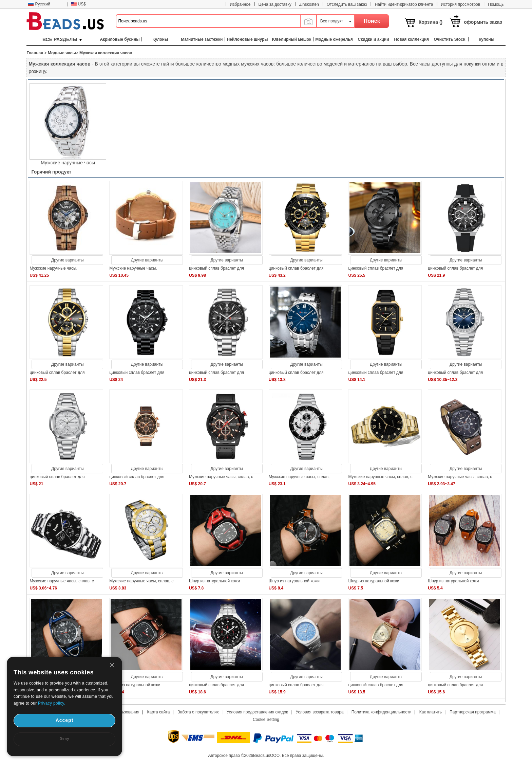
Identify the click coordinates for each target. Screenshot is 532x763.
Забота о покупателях (198, 712)
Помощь (496, 4)
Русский (39, 4)
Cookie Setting (266, 720)
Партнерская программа (473, 712)
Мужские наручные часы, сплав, (299, 477)
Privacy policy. (52, 703)
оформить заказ (483, 22)
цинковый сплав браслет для (216, 268)
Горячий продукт (51, 172)
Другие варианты (67, 260)
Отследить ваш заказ (347, 4)
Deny (64, 739)
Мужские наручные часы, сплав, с (221, 477)
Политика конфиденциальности (382, 712)
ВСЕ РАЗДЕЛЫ (62, 39)
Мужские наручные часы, (53, 268)
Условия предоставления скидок (257, 712)
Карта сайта (159, 712)
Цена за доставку (275, 4)
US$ (79, 4)
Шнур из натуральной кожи (214, 581)
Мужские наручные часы (68, 163)
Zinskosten (309, 4)
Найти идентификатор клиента (404, 4)
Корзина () (431, 22)
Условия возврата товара (320, 712)
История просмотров (461, 4)
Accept (65, 720)
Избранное (240, 4)
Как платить (431, 712)
